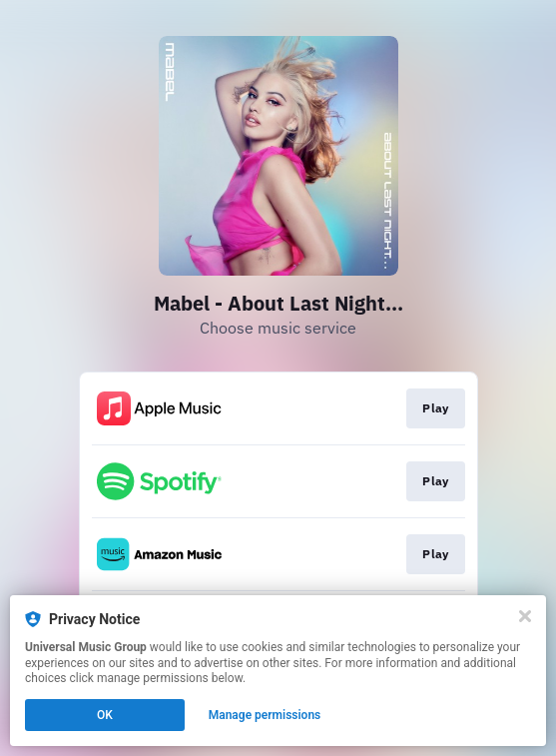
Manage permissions (265, 715)
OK (105, 715)
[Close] (525, 616)
